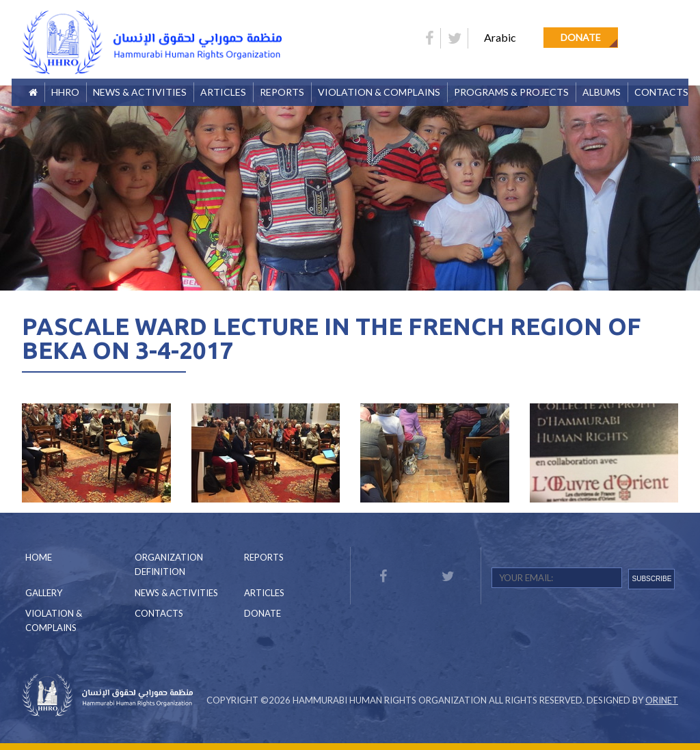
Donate (581, 37)
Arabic (500, 37)
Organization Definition (169, 564)
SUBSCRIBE (652, 579)
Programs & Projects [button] (511, 92)
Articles (223, 92)
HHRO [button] (65, 92)
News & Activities (140, 92)
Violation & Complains (379, 92)
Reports (264, 557)
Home (39, 557)
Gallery (44, 593)
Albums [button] (602, 92)
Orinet (662, 700)
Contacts (661, 92)
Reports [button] (282, 92)
